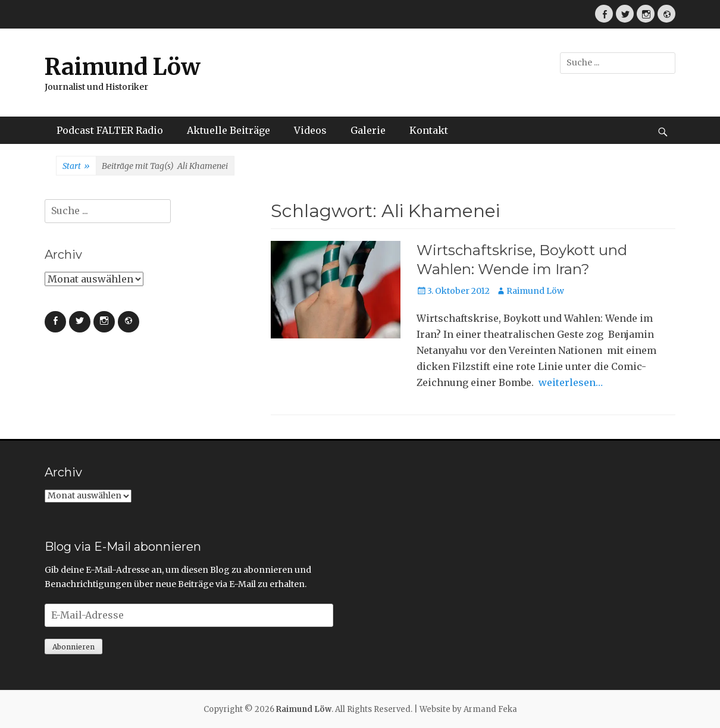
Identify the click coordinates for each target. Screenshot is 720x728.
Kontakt (429, 130)
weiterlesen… (571, 382)
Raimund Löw (123, 67)
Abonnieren (73, 647)
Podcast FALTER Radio (110, 130)
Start (76, 167)
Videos (310, 130)
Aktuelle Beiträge (228, 130)
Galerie (368, 130)
